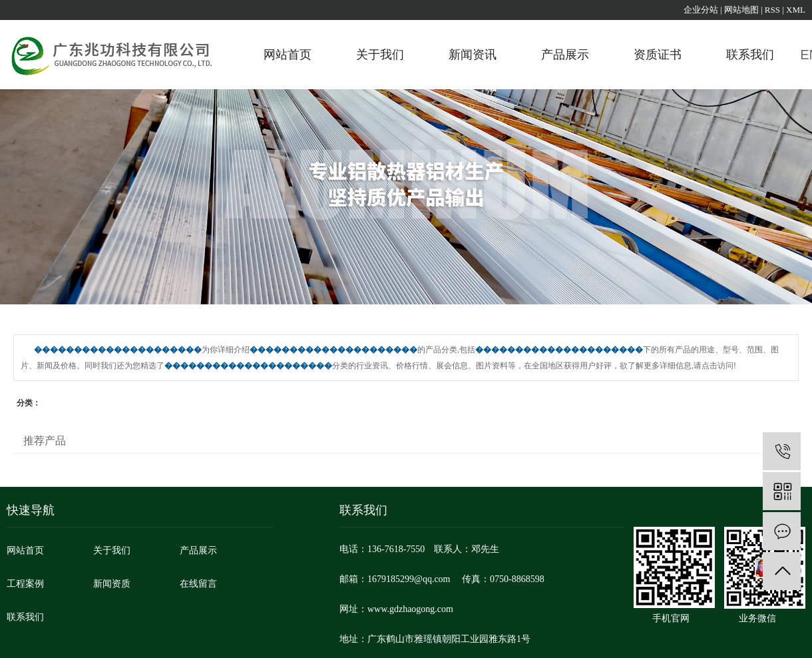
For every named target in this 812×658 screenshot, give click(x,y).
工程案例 (25, 584)
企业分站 (701, 10)
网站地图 (741, 10)
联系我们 (750, 55)
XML (796, 10)
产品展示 (565, 55)
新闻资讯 (473, 55)
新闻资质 (112, 584)
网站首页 (288, 55)
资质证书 (658, 55)
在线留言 (198, 584)
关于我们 (380, 55)
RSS (772, 10)
